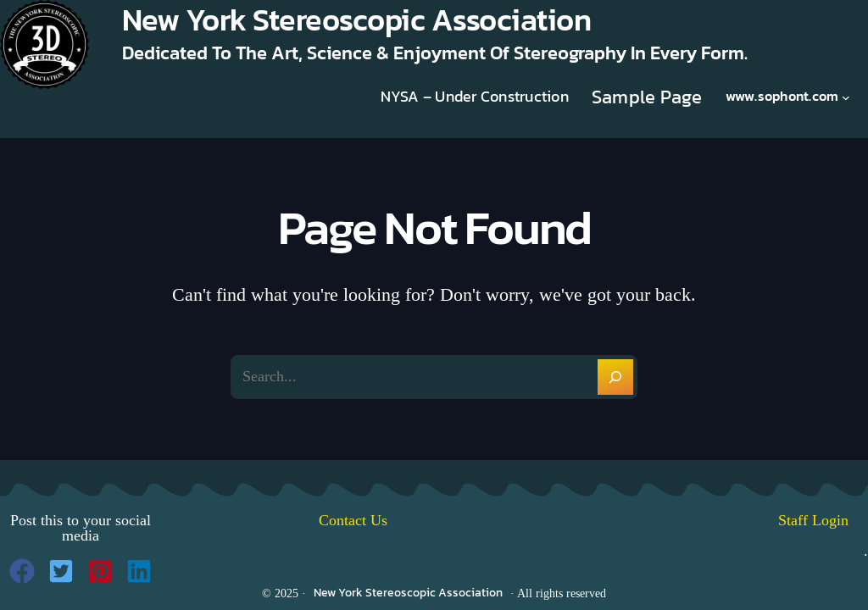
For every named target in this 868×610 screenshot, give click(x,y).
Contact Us (353, 520)
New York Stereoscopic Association (408, 593)
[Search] (615, 377)
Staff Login (823, 520)
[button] (22, 571)
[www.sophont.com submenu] (846, 97)
